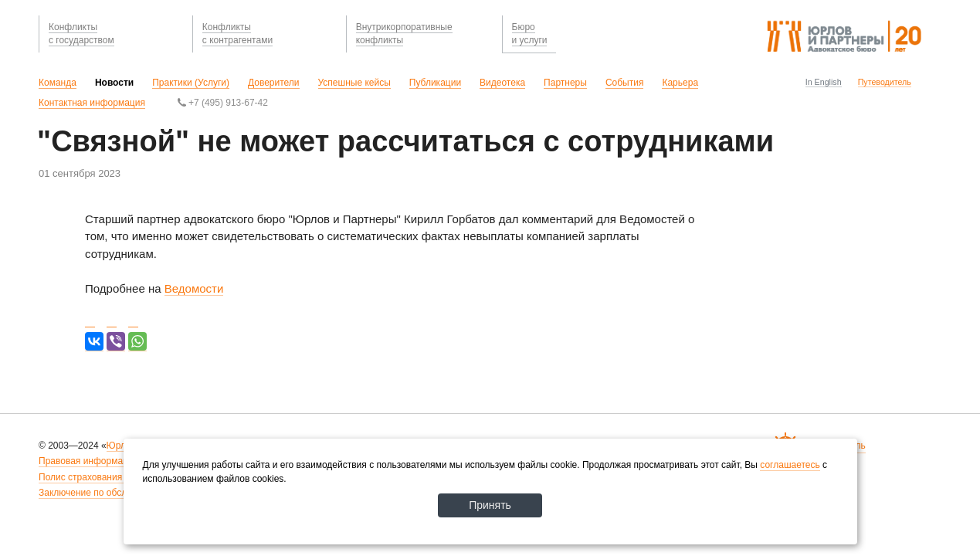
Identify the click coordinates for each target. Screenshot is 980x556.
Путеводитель (885, 82)
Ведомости (194, 288)
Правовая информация (88, 461)
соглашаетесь (790, 465)
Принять (490, 505)
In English (824, 82)
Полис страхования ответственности (117, 477)
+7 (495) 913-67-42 (223, 103)
